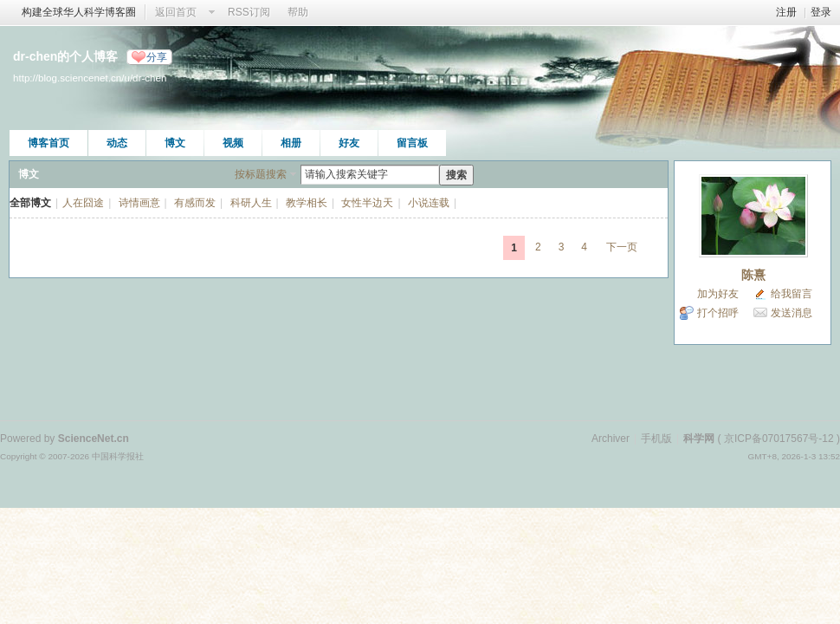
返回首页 (176, 12)
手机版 (656, 439)
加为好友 (718, 294)
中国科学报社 (118, 456)
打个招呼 (718, 313)
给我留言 (792, 294)
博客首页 (48, 143)
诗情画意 (139, 203)
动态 (117, 143)
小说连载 (429, 203)
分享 (157, 57)
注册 (786, 12)
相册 (291, 143)
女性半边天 (367, 203)
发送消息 (792, 313)
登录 (821, 12)
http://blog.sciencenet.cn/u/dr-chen (90, 78)
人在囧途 (83, 203)
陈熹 (753, 275)
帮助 (298, 12)
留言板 (412, 143)
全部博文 (30, 203)
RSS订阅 (249, 12)
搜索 (456, 175)
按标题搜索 (261, 174)
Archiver (611, 439)
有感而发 (195, 203)
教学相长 (307, 203)
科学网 (699, 439)
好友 (349, 143)
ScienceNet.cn (94, 439)
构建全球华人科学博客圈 (79, 12)
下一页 (622, 247)
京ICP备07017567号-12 (779, 439)
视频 (233, 143)
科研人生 (251, 203)
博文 (175, 143)
